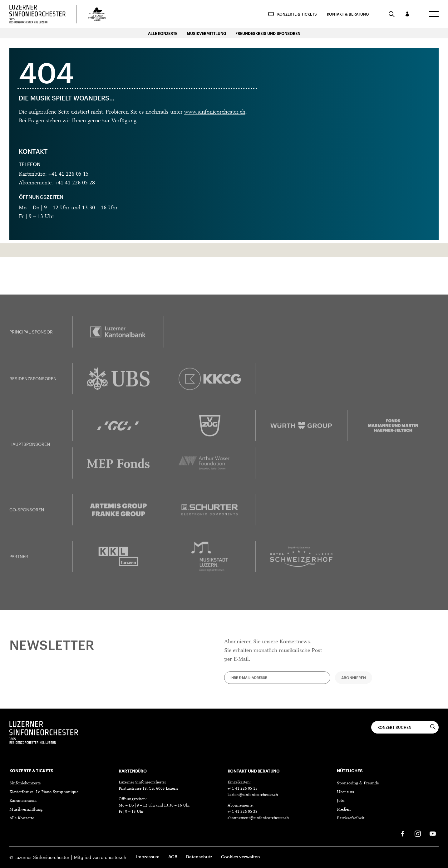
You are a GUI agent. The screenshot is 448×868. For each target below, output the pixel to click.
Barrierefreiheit (351, 818)
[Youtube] (433, 834)
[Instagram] (418, 834)
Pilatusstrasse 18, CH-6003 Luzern (148, 789)
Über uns (345, 792)
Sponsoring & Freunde (358, 783)
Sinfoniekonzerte (25, 783)
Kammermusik (23, 801)
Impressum (148, 857)
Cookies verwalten (241, 857)
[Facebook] (403, 834)
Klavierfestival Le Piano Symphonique (44, 792)
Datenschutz (199, 857)
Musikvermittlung (206, 33)
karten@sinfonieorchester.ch (253, 795)
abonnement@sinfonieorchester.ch (258, 818)
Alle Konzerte (163, 33)
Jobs (341, 801)
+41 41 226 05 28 (243, 812)
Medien (344, 810)
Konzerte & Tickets (292, 14)
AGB (173, 857)
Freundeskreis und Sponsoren (268, 33)
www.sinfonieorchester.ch (215, 112)
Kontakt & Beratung (348, 14)
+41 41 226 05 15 (243, 789)
